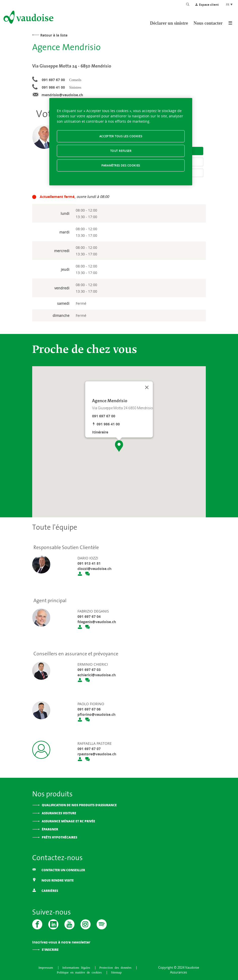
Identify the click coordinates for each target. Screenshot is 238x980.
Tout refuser (121, 151)
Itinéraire (100, 432)
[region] (121, 142)
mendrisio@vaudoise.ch (62, 95)
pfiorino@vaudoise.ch (96, 714)
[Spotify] (102, 924)
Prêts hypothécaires (60, 837)
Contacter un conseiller (59, 870)
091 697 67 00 (53, 80)
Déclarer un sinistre (169, 23)
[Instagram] (86, 924)
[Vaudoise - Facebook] (37, 924)
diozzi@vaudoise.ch (94, 569)
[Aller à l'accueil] (28, 18)
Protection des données (116, 967)
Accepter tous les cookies (121, 136)
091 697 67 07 (89, 749)
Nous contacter (208, 23)
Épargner (50, 829)
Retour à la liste (54, 35)
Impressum (47, 967)
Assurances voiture (59, 813)
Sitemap (116, 972)
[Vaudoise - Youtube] (69, 924)
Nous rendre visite (53, 880)
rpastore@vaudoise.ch (97, 754)
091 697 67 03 (89, 670)
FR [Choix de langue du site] (229, 5)
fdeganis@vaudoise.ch (97, 622)
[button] (119, 446)
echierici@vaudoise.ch (97, 675)
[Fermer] (147, 387)
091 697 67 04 (89, 616)
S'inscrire (50, 950)
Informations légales (77, 967)
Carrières (45, 890)
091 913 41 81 (89, 563)
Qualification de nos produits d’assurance (79, 805)
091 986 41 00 (53, 87)
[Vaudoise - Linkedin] (53, 924)
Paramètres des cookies (121, 165)
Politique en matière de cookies (80, 972)
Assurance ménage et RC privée (68, 821)
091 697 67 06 (89, 709)
